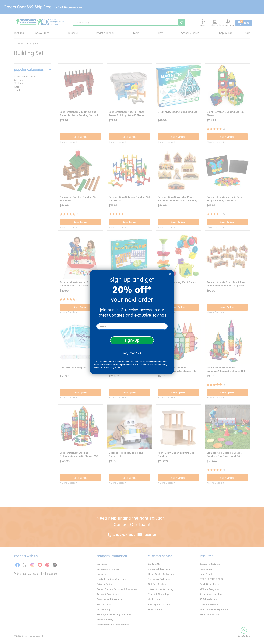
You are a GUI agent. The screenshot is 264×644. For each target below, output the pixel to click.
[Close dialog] (170, 274)
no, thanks (132, 353)
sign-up (132, 340)
